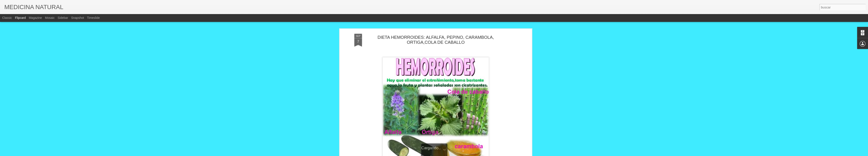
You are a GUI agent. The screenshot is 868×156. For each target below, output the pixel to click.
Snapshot (78, 18)
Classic (7, 18)
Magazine (35, 18)
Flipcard (20, 18)
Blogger (451, 154)
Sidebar (63, 18)
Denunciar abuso (465, 154)
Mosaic (50, 18)
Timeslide (93, 18)
